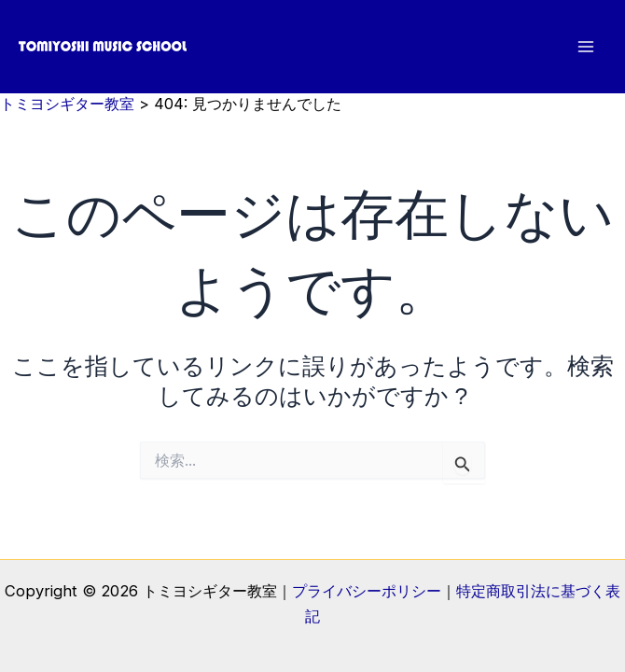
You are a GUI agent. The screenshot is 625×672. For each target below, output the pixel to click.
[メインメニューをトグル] (585, 47)
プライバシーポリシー (367, 591)
